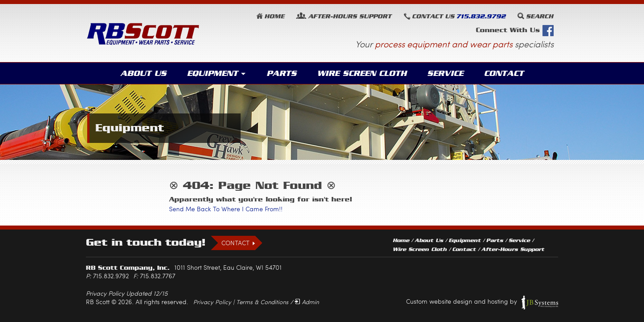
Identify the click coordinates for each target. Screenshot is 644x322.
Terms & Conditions (262, 302)
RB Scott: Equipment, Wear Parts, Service (143, 34)
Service (445, 73)
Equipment (212, 73)
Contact (504, 73)
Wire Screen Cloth (362, 73)
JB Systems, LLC (540, 302)
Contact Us (433, 16)
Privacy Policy (212, 302)
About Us (143, 73)
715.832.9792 (481, 16)
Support (350, 16)
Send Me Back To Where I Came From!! (226, 209)
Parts (282, 73)
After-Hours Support (513, 249)
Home (274, 16)
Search (540, 16)
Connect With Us (515, 31)
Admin (310, 302)
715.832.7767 (158, 276)
